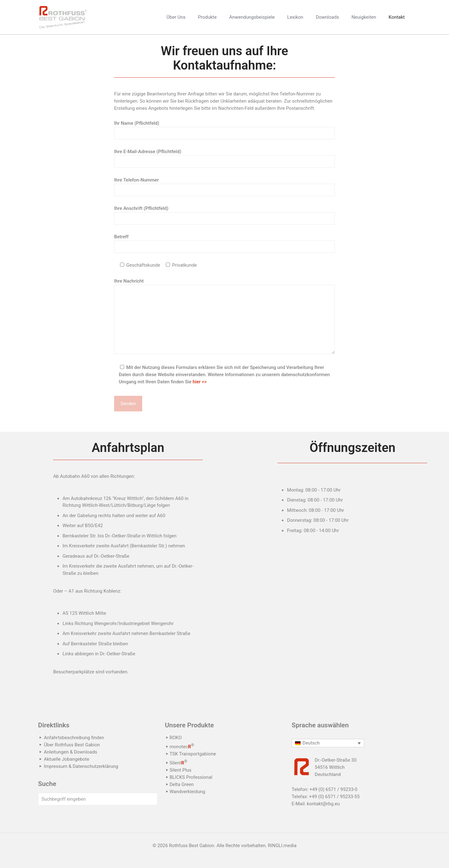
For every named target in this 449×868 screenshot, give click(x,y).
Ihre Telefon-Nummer (224, 187)
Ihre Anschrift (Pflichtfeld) (224, 215)
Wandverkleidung (187, 792)
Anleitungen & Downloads (71, 752)
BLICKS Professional (191, 777)
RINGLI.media (282, 846)
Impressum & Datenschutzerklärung (81, 766)
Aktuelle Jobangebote (67, 759)
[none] (328, 743)
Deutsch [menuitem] (311, 743)
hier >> (200, 382)
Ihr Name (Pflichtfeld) (224, 130)
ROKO (176, 738)
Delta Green (182, 784)
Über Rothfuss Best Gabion (72, 745)
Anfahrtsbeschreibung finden (74, 738)
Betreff (224, 243)
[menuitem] (328, 743)
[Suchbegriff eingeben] (98, 799)
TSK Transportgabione (193, 754)
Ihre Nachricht (224, 316)
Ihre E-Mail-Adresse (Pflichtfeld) (224, 158)
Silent (179, 763)
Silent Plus (181, 770)
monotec (182, 747)
